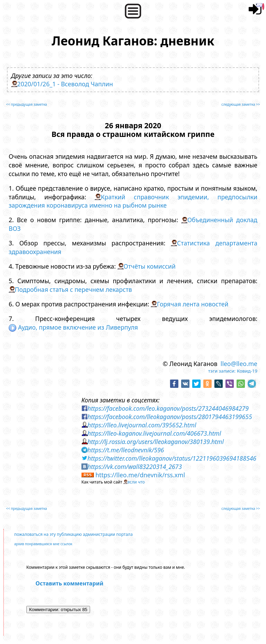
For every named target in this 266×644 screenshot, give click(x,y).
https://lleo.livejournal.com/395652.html (142, 425)
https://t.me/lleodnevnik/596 (126, 450)
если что (136, 482)
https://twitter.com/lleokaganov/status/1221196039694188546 (172, 458)
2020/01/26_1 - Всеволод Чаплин (65, 84)
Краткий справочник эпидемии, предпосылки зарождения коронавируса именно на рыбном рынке (133, 201)
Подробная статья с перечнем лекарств (73, 289)
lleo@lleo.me (239, 364)
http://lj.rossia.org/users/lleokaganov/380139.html (156, 442)
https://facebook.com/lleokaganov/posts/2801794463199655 (170, 417)
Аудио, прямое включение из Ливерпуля (73, 327)
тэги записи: (222, 371)
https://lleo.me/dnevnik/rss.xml (140, 475)
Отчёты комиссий (150, 266)
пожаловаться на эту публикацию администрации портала (73, 534)
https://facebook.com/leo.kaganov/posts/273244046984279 (168, 408)
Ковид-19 (247, 371)
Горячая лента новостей (193, 304)
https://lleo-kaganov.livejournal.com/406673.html (154, 433)
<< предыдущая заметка (26, 104)
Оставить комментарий (70, 583)
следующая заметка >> (241, 104)
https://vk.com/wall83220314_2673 (135, 467)
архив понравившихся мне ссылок (43, 544)
